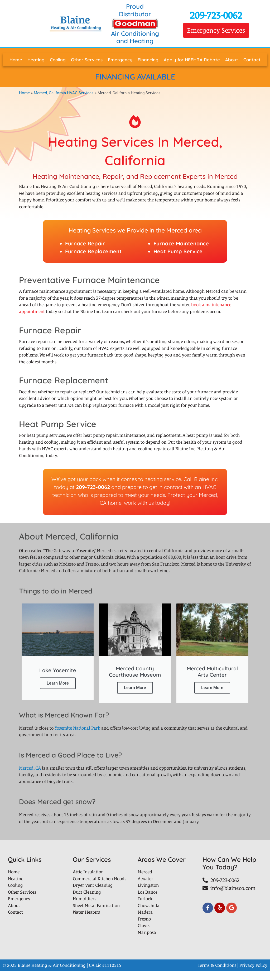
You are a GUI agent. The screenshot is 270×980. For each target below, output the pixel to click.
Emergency (120, 60)
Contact (252, 60)
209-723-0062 (216, 15)
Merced (145, 880)
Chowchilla (149, 914)
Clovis (144, 934)
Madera (145, 921)
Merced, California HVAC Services (64, 93)
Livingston (148, 894)
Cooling (58, 60)
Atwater (145, 887)
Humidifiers (85, 907)
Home (16, 60)
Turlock (145, 907)
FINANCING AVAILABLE (135, 77)
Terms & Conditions (217, 974)
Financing (148, 60)
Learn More (58, 689)
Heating (36, 60)
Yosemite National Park (77, 737)
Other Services (87, 60)
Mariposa (147, 941)
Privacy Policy (253, 974)
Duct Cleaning (87, 901)
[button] (216, 30)
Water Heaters (86, 921)
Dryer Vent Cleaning (93, 894)
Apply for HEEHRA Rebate (192, 60)
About (232, 60)
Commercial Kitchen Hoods (100, 887)
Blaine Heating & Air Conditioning (52, 974)
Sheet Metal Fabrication (96, 914)
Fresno (144, 928)
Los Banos (148, 901)
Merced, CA (30, 777)
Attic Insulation (88, 880)
